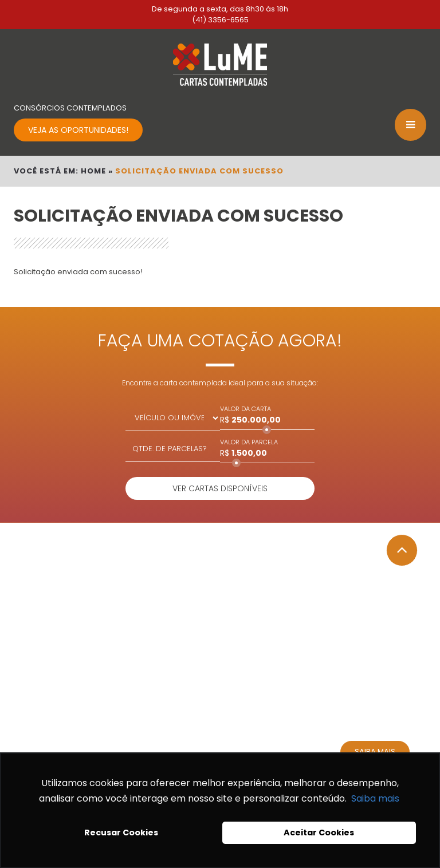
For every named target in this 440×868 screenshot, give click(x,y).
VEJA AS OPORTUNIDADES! (78, 130)
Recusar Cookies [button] (121, 833)
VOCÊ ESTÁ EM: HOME (60, 171)
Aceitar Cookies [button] (319, 833)
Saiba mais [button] (375, 798)
